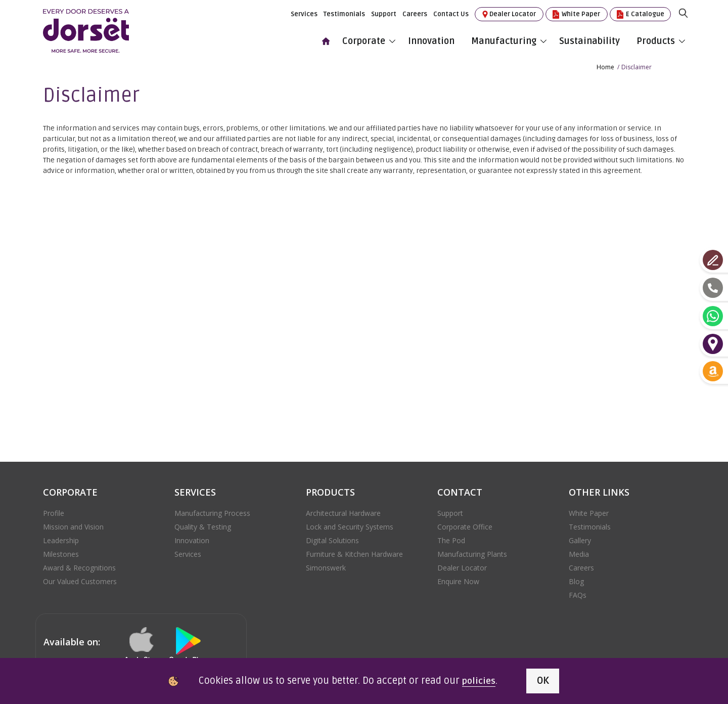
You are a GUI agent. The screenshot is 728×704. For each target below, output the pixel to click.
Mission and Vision (73, 525)
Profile (54, 511)
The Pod (451, 538)
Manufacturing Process (212, 511)
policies (473, 681)
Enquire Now (458, 579)
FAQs (578, 593)
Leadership (61, 538)
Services (304, 13)
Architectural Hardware (343, 511)
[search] (688, 22)
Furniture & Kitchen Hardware (354, 552)
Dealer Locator (508, 13)
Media (579, 552)
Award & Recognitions (79, 566)
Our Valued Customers (80, 579)
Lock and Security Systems (350, 525)
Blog (576, 579)
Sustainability (591, 40)
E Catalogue (640, 13)
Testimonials (344, 13)
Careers (415, 13)
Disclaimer (636, 65)
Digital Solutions (332, 538)
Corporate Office (465, 525)
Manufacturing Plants (472, 552)
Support (384, 13)
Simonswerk (326, 566)
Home (605, 65)
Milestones (61, 552)
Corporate (369, 40)
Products (661, 40)
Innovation (433, 40)
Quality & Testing (203, 525)
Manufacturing (509, 40)
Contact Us (451, 13)
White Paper (576, 13)
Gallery (580, 538)
